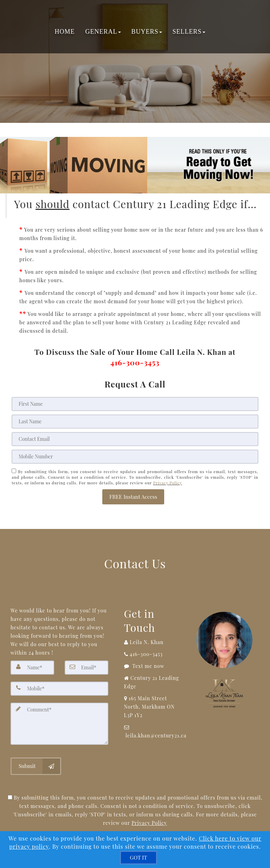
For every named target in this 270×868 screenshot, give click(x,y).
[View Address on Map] (154, 707)
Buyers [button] (146, 32)
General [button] (103, 32)
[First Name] (135, 404)
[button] (133, 497)
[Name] (32, 668)
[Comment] (59, 724)
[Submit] (36, 766)
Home (65, 32)
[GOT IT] (139, 858)
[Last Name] (135, 422)
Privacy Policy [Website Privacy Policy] (168, 483)
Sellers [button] (189, 32)
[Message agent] (154, 666)
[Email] (135, 439)
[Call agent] (154, 642)
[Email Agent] (154, 731)
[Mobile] (135, 457)
